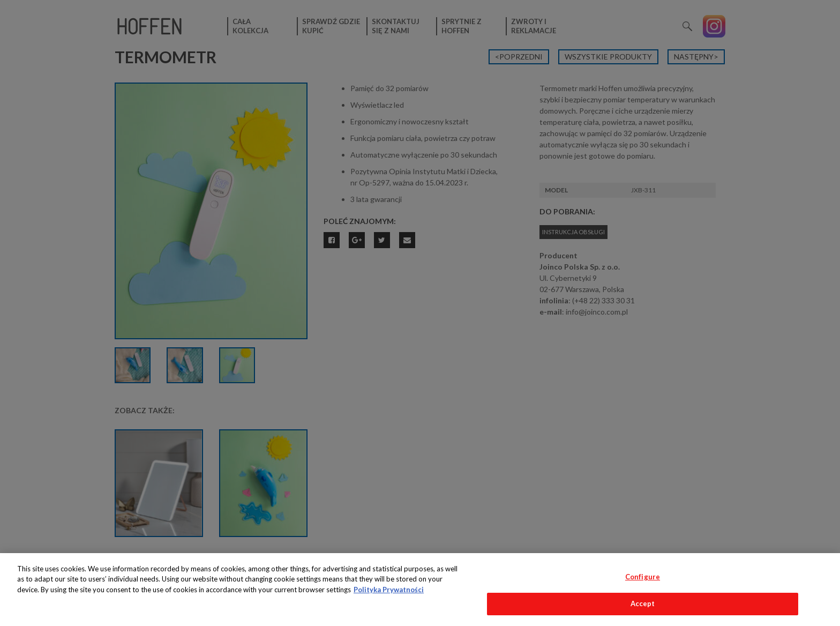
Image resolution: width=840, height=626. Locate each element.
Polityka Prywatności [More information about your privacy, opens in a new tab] (389, 590)
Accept (643, 603)
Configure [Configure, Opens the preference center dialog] (643, 577)
